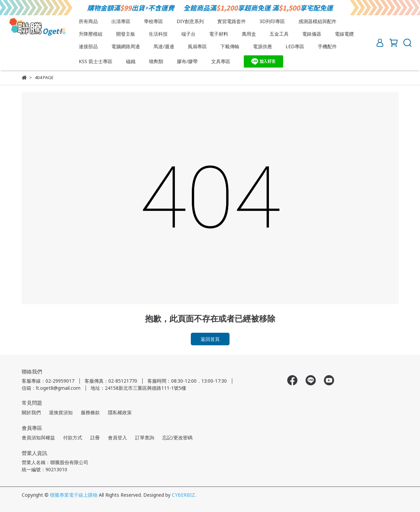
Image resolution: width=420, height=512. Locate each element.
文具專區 (221, 61)
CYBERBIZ (183, 495)
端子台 (188, 34)
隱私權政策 (120, 412)
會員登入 (117, 437)
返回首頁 (210, 339)
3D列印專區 (272, 21)
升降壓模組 (91, 34)
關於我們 (31, 412)
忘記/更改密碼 (177, 437)
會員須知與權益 (38, 437)
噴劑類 (156, 61)
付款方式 (73, 437)
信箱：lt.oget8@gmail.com (51, 388)
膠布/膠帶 (187, 61)
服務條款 (90, 412)
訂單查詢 (145, 437)
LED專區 (295, 46)
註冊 (95, 437)
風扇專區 (197, 46)
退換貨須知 (61, 412)
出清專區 (121, 21)
